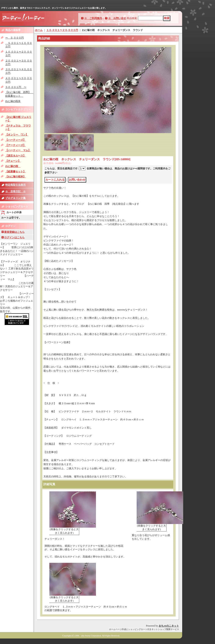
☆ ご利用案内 (93, 18)
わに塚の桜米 (13, 101)
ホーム (39, 30)
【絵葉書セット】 (15, 171)
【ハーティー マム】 (18, 150)
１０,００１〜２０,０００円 (62, 30)
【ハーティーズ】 (15, 140)
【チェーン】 (13, 161)
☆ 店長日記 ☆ (15, 191)
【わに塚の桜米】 (15, 177)
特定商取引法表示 (15, 185)
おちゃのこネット (169, 626)
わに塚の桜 (13, 166)
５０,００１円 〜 (16, 87)
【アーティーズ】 (15, 145)
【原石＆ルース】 (15, 156)
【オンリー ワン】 (17, 135)
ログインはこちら (14, 237)
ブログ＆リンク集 (15, 198)
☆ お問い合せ (117, 18)
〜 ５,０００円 (15, 38)
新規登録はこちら (14, 232)
